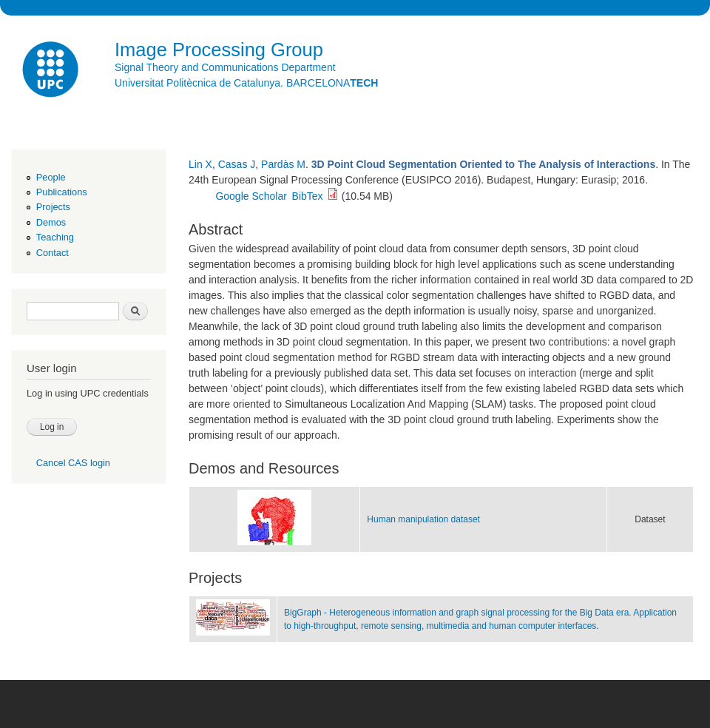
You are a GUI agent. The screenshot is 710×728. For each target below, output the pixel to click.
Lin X (200, 164)
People (51, 177)
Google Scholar (251, 196)
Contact (53, 253)
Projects (53, 207)
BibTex (308, 196)
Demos (51, 222)
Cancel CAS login (73, 463)
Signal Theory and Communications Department (225, 67)
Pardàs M (283, 164)
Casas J (237, 164)
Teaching (55, 237)
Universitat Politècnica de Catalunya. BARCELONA (246, 83)
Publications (62, 192)
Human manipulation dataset (423, 519)
